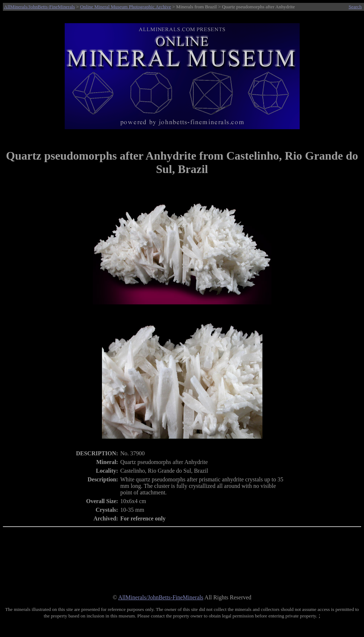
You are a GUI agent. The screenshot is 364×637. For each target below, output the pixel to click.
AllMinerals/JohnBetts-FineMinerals (39, 7)
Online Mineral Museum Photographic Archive (125, 7)
